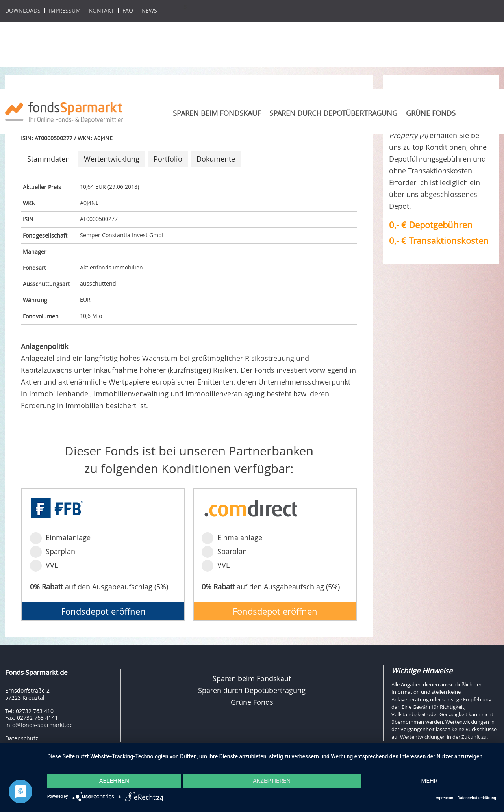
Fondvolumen (41, 316)
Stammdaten (48, 159)
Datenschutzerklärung (477, 798)
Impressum (65, 11)
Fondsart (34, 268)
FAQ (128, 11)
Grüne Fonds (431, 113)
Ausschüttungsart (46, 284)
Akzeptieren (272, 781)
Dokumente (216, 159)
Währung (35, 300)
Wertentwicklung (112, 159)
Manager (35, 252)
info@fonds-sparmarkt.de (39, 725)
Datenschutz (22, 738)
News (149, 11)
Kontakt (102, 11)
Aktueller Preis (42, 187)
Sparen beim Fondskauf (217, 113)
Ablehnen (114, 781)
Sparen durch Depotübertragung (333, 113)
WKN (29, 203)
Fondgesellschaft (45, 235)
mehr (429, 781)
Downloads (23, 11)
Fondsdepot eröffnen (103, 611)
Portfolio (168, 159)
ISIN (28, 219)
